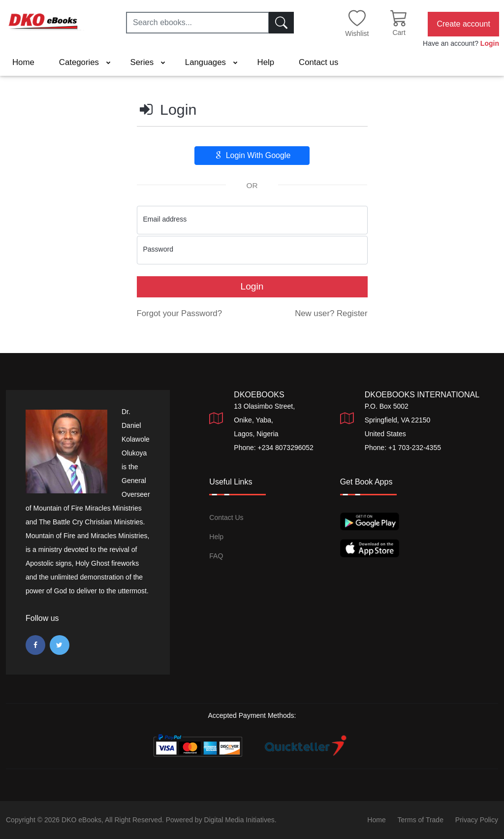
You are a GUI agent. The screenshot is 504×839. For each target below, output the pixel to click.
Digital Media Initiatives (239, 820)
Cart (399, 32)
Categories (85, 62)
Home (23, 62)
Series (148, 62)
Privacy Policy (477, 820)
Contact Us (226, 517)
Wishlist (357, 33)
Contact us (318, 62)
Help (266, 62)
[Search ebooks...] (198, 23)
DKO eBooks (81, 820)
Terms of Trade (421, 820)
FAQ (216, 556)
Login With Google (252, 155)
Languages (211, 62)
